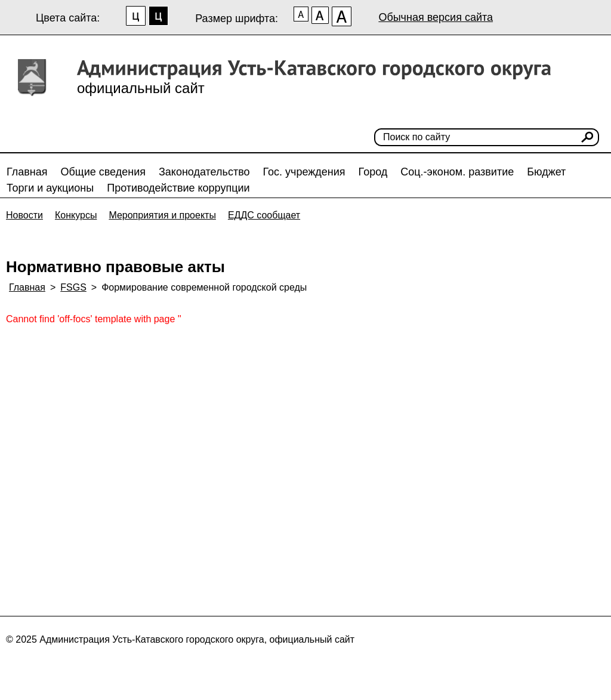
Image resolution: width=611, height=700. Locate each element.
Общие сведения (103, 172)
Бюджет (546, 172)
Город (373, 172)
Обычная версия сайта (436, 17)
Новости (24, 215)
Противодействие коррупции (178, 188)
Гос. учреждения (304, 172)
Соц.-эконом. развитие (457, 172)
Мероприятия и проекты (162, 215)
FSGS (73, 287)
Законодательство (204, 172)
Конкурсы (76, 215)
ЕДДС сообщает (264, 215)
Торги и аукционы (50, 188)
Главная (27, 172)
